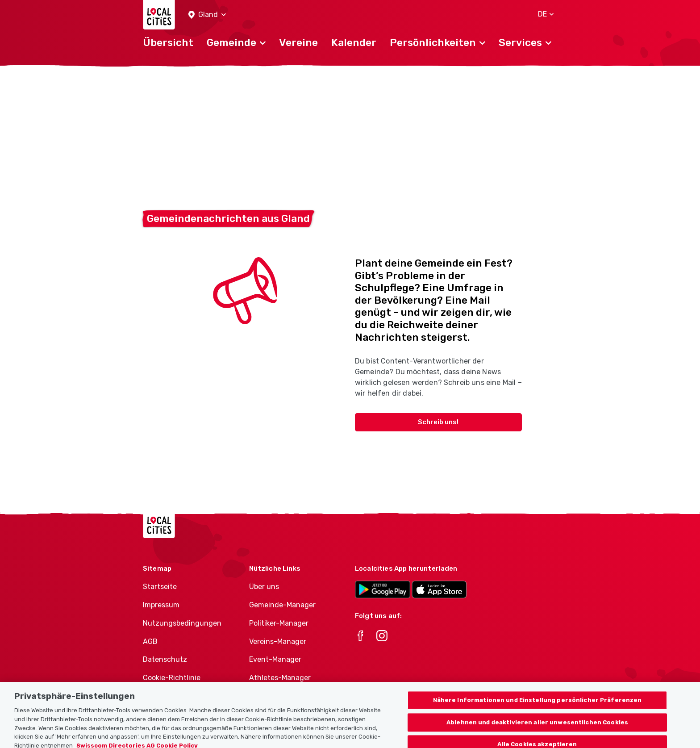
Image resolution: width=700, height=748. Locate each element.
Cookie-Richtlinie (172, 678)
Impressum (161, 605)
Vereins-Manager (278, 641)
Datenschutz (165, 659)
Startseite (160, 587)
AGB (150, 641)
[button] (207, 15)
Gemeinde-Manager (282, 605)
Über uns (264, 587)
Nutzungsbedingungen (182, 623)
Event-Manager (275, 659)
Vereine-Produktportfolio (291, 696)
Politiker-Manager (279, 623)
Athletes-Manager (280, 678)
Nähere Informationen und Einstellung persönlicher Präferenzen (537, 718)
